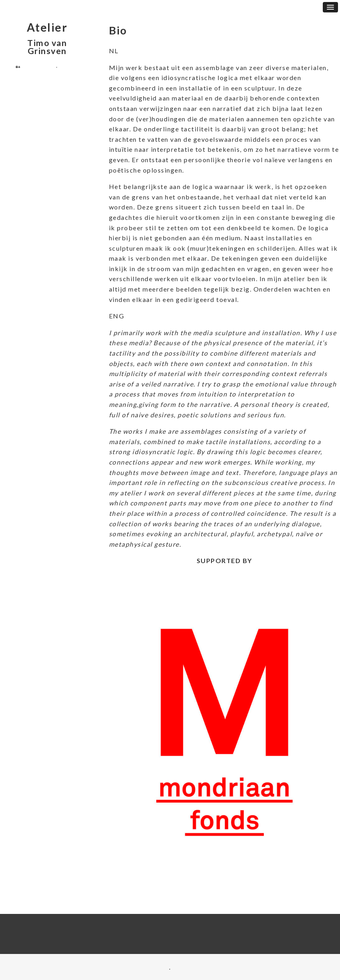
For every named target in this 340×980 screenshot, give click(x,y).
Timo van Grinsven (47, 47)
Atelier (47, 27)
